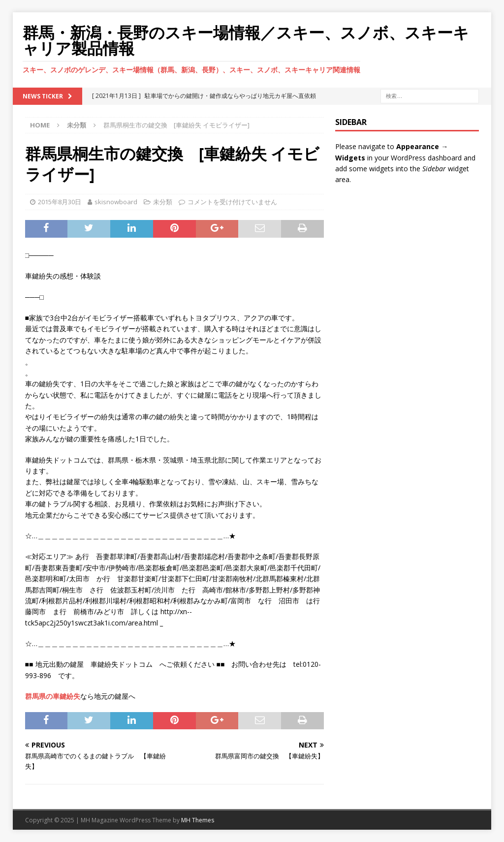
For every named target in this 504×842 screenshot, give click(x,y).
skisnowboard (116, 202)
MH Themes (198, 820)
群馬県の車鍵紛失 (53, 696)
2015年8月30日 (60, 202)
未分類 (163, 202)
